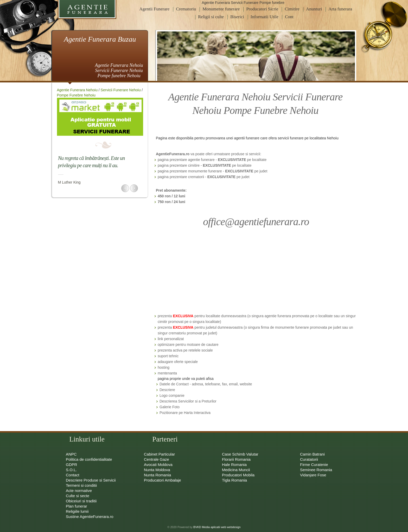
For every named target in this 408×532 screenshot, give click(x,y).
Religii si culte (211, 17)
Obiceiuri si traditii (81, 501)
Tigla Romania (234, 480)
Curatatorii (309, 459)
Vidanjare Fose (313, 475)
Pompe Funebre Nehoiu (76, 95)
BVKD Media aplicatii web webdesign (217, 527)
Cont (289, 17)
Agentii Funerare (155, 9)
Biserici (237, 17)
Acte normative (79, 491)
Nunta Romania (157, 475)
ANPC (71, 454)
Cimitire (292, 9)
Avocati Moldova (158, 465)
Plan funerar (76, 506)
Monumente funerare (221, 9)
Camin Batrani (312, 454)
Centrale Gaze (157, 459)
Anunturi (314, 9)
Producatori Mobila (238, 475)
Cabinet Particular (159, 454)
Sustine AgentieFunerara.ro (90, 517)
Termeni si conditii (81, 485)
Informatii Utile (264, 17)
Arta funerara (340, 9)
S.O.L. (71, 470)
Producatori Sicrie (262, 9)
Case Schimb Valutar (240, 454)
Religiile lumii (77, 511)
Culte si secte (78, 496)
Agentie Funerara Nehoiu (77, 90)
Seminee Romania (316, 470)
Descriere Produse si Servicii (91, 480)
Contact (73, 475)
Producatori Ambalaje (162, 480)
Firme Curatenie (314, 465)
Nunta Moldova (157, 470)
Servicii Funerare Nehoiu (121, 90)
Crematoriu (186, 9)
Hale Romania (234, 465)
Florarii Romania (236, 459)
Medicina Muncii (236, 470)
